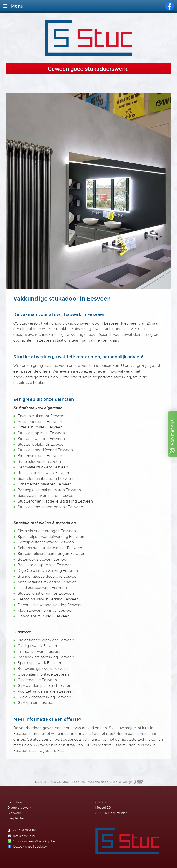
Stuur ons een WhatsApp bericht (37, 841)
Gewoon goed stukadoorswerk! (88, 69)
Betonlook (15, 802)
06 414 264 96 (25, 830)
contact (142, 734)
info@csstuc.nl (24, 836)
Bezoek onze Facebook (30, 846)
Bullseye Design (120, 782)
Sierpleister (16, 818)
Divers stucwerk (19, 807)
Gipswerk (14, 813)
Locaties (79, 782)
